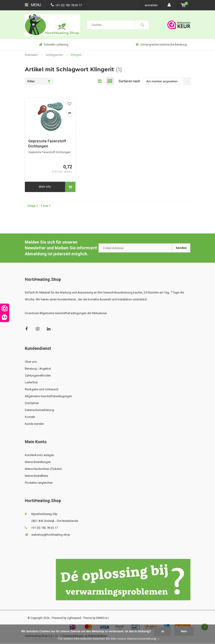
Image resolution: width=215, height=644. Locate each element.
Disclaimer (32, 403)
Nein (184, 631)
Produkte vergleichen (39, 483)
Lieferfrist (31, 382)
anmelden (151, 5)
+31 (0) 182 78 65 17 (66, 5)
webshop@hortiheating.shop (51, 535)
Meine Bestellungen (38, 462)
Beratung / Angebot (38, 369)
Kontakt (30, 417)
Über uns (31, 362)
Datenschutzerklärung (39, 410)
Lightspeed (74, 618)
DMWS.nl (102, 618)
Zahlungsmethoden (38, 375)
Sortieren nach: (130, 81)
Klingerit (76, 55)
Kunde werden (34, 424)
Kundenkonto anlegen (39, 455)
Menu (33, 5)
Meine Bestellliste (36, 476)
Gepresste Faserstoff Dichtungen (47, 144)
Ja (162, 631)
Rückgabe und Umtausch (42, 389)
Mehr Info (45, 187)
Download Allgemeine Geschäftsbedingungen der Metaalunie (66, 313)
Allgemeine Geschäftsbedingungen (48, 396)
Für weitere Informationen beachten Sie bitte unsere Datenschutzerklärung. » (109, 639)
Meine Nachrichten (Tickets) (43, 469)
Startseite (31, 55)
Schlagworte (54, 55)
